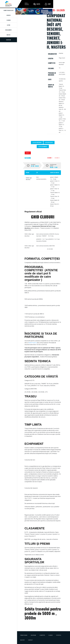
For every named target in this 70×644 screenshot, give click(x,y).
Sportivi (8, 15)
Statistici (59, 635)
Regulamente (8, 30)
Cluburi (9, 20)
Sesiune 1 (50, 158)
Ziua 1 (28, 153)
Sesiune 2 (57, 158)
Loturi (8, 25)
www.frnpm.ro (33, 343)
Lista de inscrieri (37, 142)
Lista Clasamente (43, 146)
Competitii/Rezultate (9, 10)
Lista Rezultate (49, 142)
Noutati (8, 35)
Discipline (33, 635)
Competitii (42, 635)
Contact (30, 640)
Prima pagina (24, 635)
